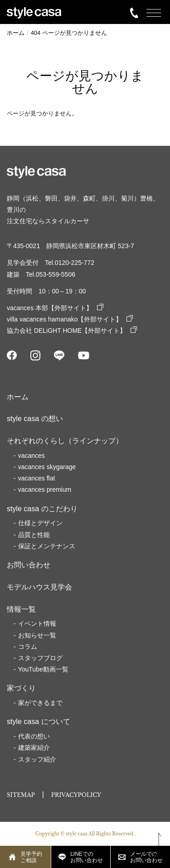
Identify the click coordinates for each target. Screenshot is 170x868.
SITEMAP (21, 795)
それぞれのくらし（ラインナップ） (65, 441)
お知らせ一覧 (37, 635)
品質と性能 (34, 535)
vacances (32, 456)
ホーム (18, 397)
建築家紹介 (34, 748)
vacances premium (45, 489)
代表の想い (34, 736)
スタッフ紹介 (37, 759)
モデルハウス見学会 (39, 587)
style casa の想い (35, 419)
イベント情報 (37, 623)
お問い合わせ (29, 565)
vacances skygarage (47, 467)
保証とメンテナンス (47, 546)
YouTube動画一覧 (43, 669)
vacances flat (37, 478)
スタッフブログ (40, 658)
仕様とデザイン (40, 523)
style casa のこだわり (42, 509)
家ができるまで (40, 703)
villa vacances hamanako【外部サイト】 (70, 319)
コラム (28, 647)
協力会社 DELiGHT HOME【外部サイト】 (72, 331)
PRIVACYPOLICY (76, 795)
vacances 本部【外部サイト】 (55, 308)
